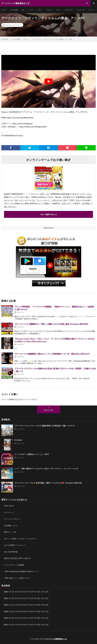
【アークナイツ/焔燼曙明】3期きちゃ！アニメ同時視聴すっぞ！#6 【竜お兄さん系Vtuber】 (52, 354)
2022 (6, 618)
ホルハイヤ (69, 10)
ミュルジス (81, 10)
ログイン (23, 399)
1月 (10, 592)
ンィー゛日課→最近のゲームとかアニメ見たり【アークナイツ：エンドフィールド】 (47, 469)
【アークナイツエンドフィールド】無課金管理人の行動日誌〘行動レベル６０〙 (45, 426)
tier (23, 10)
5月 (23, 592)
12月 (47, 598)
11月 (43, 598)
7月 (29, 598)
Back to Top (48, 410)
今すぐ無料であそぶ (49, 214)
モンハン (92, 10)
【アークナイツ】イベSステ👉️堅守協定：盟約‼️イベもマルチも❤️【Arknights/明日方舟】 (49, 483)
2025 (6, 598)
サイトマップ (9, 512)
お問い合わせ (9, 506)
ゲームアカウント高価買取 (14, 565)
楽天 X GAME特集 (11, 552)
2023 (6, 611)
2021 (6, 625)
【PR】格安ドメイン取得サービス (17, 578)
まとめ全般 (14, 10)
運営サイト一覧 (10, 532)
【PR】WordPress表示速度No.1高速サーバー (21, 571)
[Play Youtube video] (48, 81)
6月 (26, 598)
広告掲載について (11, 526)
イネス (39, 10)
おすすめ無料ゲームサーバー (15, 545)
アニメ (31, 10)
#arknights (18, 440)
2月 (13, 592)
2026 (6, 592)
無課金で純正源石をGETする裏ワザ (17, 558)
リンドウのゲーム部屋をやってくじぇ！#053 (32, 454)
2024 (6, 605)
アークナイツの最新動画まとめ (55, 639)
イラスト (49, 10)
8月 (32, 598)
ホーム (4, 10)
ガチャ (58, 10)
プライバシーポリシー (12, 519)
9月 (35, 598)
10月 (39, 598)
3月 (16, 592)
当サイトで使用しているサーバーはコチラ (20, 539)
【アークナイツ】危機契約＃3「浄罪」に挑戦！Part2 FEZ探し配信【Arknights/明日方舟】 (52, 324)
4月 (19, 592)
